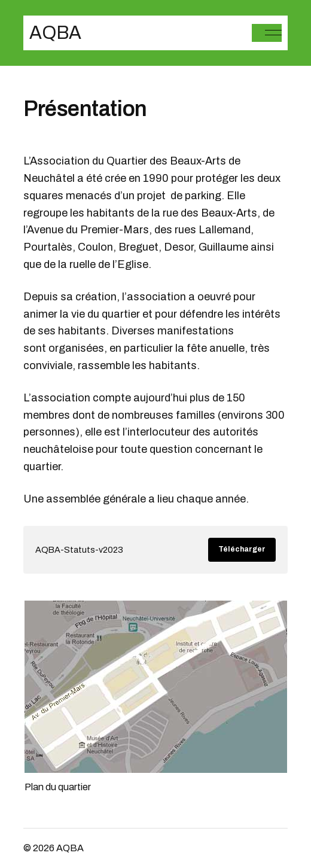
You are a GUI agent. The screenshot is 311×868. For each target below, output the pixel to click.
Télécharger (242, 549)
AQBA (55, 33)
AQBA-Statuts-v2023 (79, 550)
